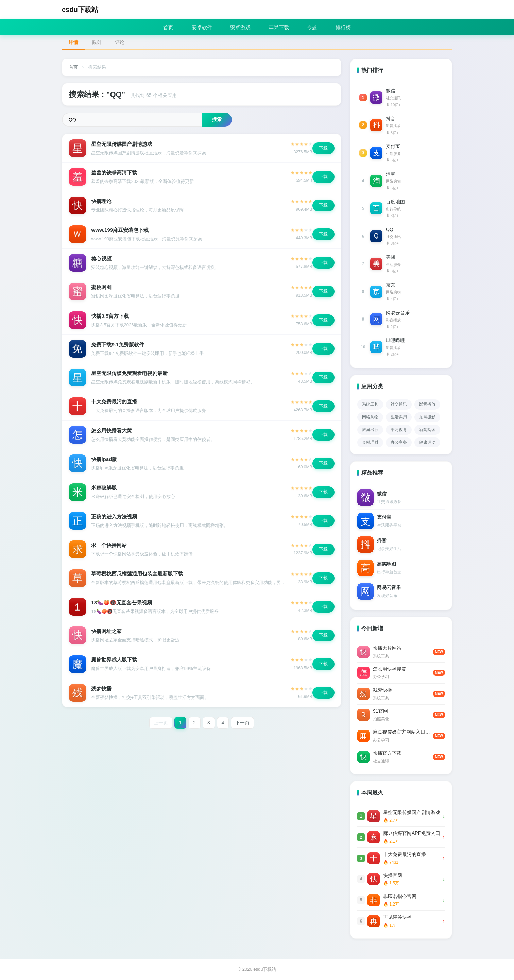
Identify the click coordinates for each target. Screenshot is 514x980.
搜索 (217, 119)
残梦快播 (102, 693)
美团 (391, 257)
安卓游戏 (240, 27)
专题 (314, 27)
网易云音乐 (398, 313)
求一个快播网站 (109, 548)
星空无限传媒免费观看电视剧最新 (130, 375)
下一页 (243, 727)
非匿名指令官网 (400, 896)
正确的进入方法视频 (114, 520)
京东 (391, 285)
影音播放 (427, 404)
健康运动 (427, 442)
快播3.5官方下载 (110, 317)
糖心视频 (102, 260)
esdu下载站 (80, 10)
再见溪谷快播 (397, 917)
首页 (166, 27)
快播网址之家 (107, 635)
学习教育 (399, 430)
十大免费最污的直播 (114, 404)
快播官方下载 (387, 753)
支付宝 (393, 146)
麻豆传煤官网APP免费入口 (412, 833)
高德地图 (387, 564)
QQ (390, 229)
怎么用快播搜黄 (390, 669)
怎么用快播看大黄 (112, 433)
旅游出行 (370, 430)
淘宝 (391, 174)
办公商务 (399, 442)
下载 (323, 148)
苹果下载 (279, 27)
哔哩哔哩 (395, 340)
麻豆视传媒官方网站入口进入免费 (403, 732)
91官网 (380, 711)
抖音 (391, 119)
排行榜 (346, 27)
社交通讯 (399, 404)
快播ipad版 (104, 462)
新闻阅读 (427, 430)
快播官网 (393, 875)
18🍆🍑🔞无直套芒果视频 (122, 606)
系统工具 (370, 404)
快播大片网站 (387, 648)
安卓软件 (201, 27)
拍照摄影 (427, 417)
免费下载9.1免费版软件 (118, 346)
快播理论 (102, 202)
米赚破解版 (104, 491)
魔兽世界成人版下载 (114, 664)
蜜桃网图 (102, 288)
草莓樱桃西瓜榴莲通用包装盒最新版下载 (137, 577)
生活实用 (399, 417)
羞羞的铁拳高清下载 (114, 173)
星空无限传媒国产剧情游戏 (122, 144)
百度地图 (395, 202)
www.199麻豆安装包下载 (120, 231)
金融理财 (370, 442)
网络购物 (370, 417)
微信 (391, 91)
